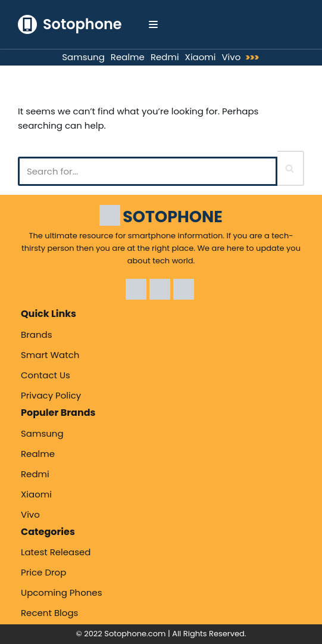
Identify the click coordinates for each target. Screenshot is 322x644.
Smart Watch (50, 355)
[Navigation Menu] (153, 24)
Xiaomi (201, 57)
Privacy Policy (51, 395)
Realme (128, 57)
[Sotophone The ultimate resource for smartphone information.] (70, 24)
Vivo (231, 57)
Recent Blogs (49, 613)
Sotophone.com (135, 634)
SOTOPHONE (173, 217)
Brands (37, 335)
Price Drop (43, 572)
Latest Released (56, 552)
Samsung (83, 57)
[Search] (148, 171)
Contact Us (46, 375)
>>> (252, 57)
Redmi (165, 57)
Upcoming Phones (61, 592)
